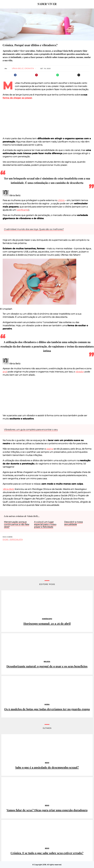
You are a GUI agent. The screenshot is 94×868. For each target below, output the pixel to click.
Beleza (47, 662)
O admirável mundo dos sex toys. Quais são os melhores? (34, 229)
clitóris (61, 200)
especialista (16, 539)
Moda (47, 704)
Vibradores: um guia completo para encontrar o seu (31, 430)
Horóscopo (47, 619)
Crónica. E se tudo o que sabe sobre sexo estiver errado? (47, 853)
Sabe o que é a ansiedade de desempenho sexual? (47, 767)
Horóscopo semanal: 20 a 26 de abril (47, 623)
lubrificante (23, 210)
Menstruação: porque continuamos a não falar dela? (17, 524)
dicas (5, 539)
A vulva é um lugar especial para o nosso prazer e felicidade (45, 524)
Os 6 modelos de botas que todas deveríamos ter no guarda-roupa (47, 709)
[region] (47, 118)
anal (5, 372)
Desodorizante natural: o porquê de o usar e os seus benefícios (47, 666)
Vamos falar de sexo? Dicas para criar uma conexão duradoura (47, 810)
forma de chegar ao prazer (17, 98)
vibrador (80, 372)
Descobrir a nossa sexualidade (73, 523)
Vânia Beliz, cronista (23, 68)
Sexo (47, 763)
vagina (50, 449)
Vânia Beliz (8, 489)
